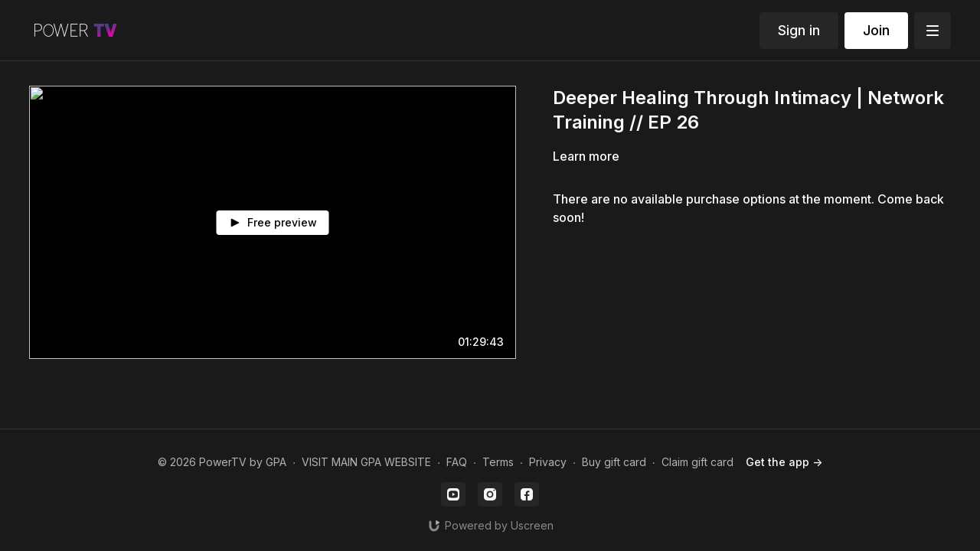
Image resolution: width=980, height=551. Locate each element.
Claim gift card (697, 462)
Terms (498, 462)
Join (876, 30)
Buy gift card (614, 462)
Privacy (548, 462)
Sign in (799, 30)
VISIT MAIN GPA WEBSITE (366, 462)
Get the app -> (784, 462)
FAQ (457, 462)
